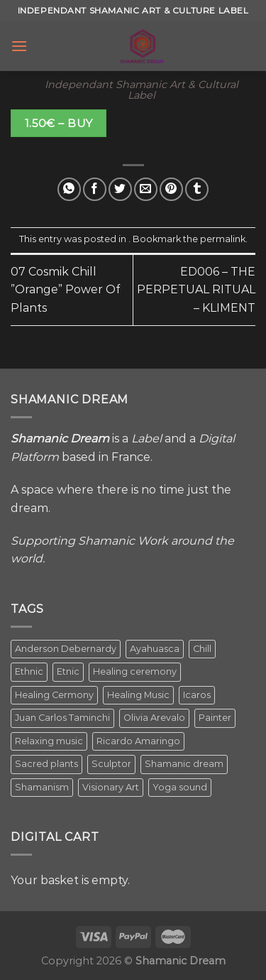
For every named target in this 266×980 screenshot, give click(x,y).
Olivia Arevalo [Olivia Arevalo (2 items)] (154, 718)
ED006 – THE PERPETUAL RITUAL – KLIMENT (196, 290)
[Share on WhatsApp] (69, 189)
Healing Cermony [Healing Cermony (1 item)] (54, 695)
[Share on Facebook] (95, 189)
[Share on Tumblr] (197, 189)
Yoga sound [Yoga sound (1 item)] (180, 787)
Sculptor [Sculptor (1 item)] (111, 764)
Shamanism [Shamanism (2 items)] (42, 787)
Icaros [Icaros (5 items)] (197, 695)
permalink (223, 239)
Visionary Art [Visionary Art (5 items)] (111, 787)
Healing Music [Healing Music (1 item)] (138, 695)
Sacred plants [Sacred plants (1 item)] (46, 764)
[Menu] (19, 46)
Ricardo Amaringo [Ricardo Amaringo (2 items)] (138, 741)
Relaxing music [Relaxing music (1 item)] (49, 741)
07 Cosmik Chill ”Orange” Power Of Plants (65, 290)
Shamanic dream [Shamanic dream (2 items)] (184, 764)
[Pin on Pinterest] (171, 189)
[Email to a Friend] (146, 189)
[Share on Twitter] (120, 189)
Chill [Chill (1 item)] (202, 649)
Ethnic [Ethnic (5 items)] (29, 671)
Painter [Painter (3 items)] (215, 718)
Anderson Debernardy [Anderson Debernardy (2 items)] (66, 649)
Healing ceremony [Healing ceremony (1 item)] (135, 671)
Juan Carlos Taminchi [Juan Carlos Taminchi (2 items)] (62, 718)
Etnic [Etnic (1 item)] (68, 671)
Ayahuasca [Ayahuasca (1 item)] (155, 649)
